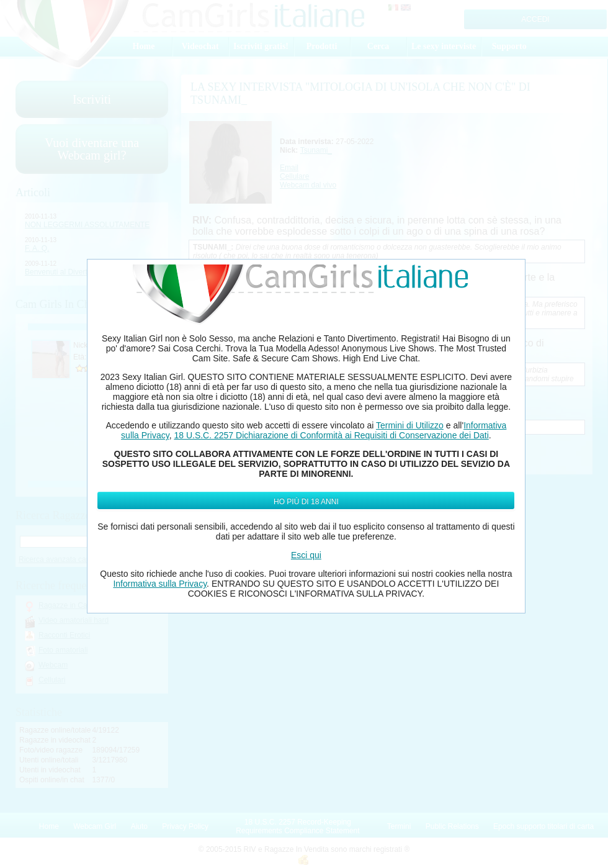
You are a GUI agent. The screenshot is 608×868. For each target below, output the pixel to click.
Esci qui (306, 555)
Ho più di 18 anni (306, 502)
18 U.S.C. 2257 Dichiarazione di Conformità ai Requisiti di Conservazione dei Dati (331, 435)
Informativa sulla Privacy (160, 584)
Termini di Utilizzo (410, 425)
